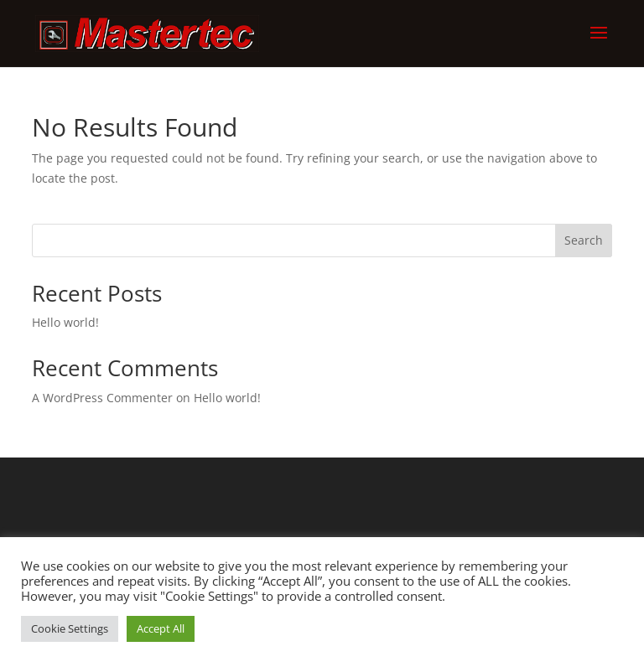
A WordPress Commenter (102, 398)
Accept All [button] (161, 628)
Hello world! (65, 322)
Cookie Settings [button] (70, 628)
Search (584, 240)
